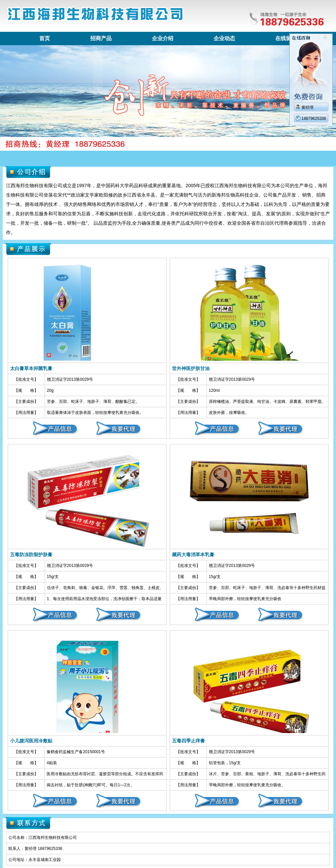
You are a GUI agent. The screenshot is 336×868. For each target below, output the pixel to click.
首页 (45, 38)
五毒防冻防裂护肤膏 (31, 555)
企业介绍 (163, 38)
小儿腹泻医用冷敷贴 (31, 741)
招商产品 (101, 38)
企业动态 (224, 38)
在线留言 (286, 38)
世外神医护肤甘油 (191, 368)
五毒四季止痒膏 (188, 741)
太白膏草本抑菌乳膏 (31, 368)
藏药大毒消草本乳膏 (193, 555)
